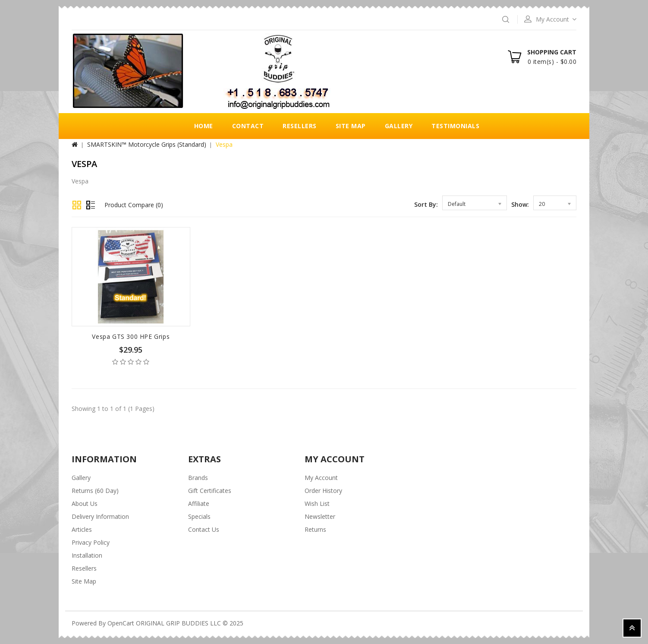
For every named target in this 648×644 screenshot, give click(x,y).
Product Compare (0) (134, 205)
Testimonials (455, 126)
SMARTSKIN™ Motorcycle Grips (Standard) (147, 144)
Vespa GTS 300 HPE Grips (131, 336)
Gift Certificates (210, 491)
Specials (199, 516)
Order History (323, 491)
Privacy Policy (91, 542)
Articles (82, 529)
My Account (321, 478)
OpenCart (121, 623)
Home (204, 126)
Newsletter (320, 516)
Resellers (300, 126)
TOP (632, 628)
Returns (315, 529)
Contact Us (204, 529)
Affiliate (199, 504)
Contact (248, 126)
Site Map (351, 126)
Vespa (224, 144)
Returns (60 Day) (95, 491)
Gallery (399, 126)
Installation (87, 555)
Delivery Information (100, 516)
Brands (198, 478)
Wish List (317, 504)
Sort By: (426, 204)
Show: (520, 204)
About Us (85, 504)
